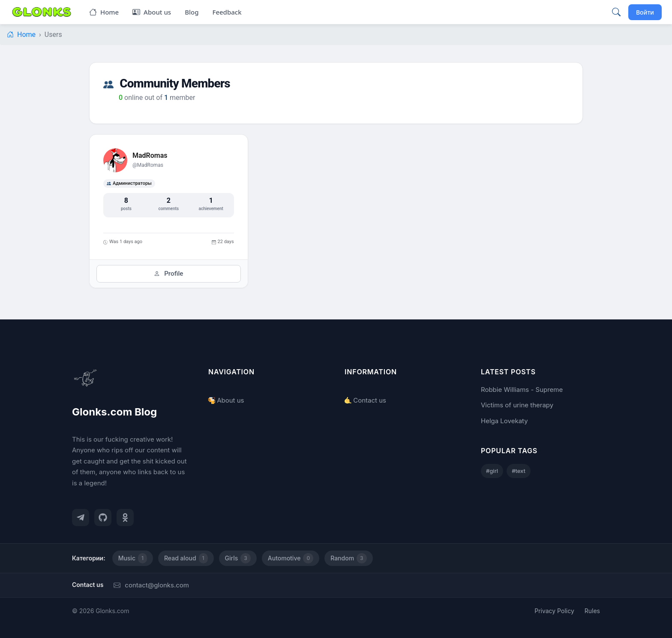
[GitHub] (103, 518)
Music (133, 558)
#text (519, 471)
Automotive (291, 558)
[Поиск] (616, 12)
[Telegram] (81, 518)
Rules (592, 611)
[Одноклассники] (125, 518)
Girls (238, 558)
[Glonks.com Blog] (42, 12)
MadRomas (150, 155)
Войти (645, 12)
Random (348, 558)
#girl (492, 471)
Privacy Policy (554, 611)
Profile (168, 274)
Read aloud (186, 558)
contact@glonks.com (151, 585)
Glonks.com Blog (114, 412)
